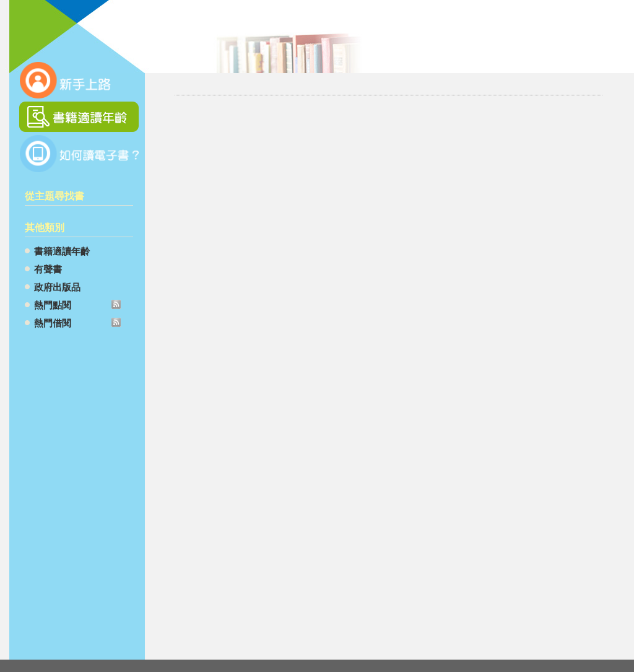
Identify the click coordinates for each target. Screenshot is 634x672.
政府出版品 (57, 287)
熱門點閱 (53, 305)
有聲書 (48, 269)
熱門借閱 (53, 323)
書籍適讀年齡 (62, 251)
